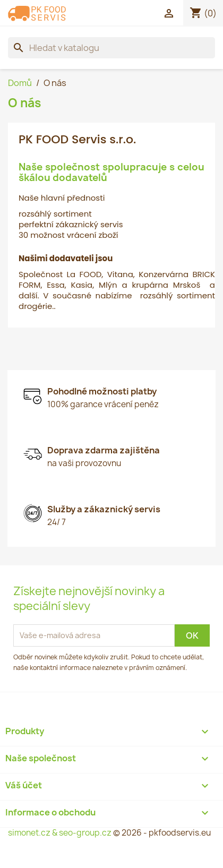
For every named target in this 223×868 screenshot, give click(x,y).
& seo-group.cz (82, 833)
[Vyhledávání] (111, 48)
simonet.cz (29, 833)
